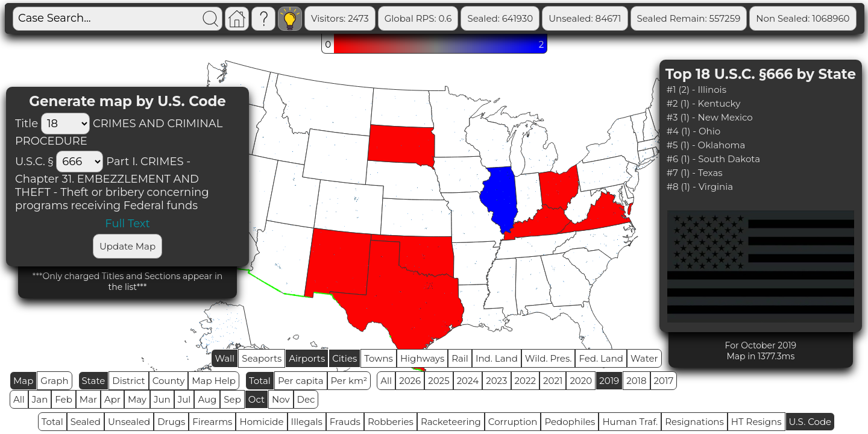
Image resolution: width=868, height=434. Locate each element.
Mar (88, 399)
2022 (525, 381)
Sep (232, 399)
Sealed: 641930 (500, 18)
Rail (460, 358)
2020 (581, 381)
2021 (553, 381)
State (94, 381)
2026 (410, 381)
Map (23, 381)
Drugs (171, 422)
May (137, 399)
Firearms (212, 422)
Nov (281, 399)
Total (260, 381)
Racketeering (451, 422)
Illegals (307, 422)
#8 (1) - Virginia (700, 187)
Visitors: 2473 (340, 18)
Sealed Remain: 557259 (689, 18)
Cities (344, 358)
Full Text (127, 224)
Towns (379, 358)
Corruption (513, 422)
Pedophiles (570, 422)
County (169, 381)
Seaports (262, 358)
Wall (225, 358)
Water (644, 358)
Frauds (345, 422)
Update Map (127, 246)
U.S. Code (810, 422)
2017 (664, 381)
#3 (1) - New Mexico (710, 117)
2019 (609, 381)
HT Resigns (756, 422)
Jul (184, 399)
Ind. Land (497, 358)
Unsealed (129, 422)
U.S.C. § (34, 162)
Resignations (694, 422)
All (386, 381)
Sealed (86, 422)
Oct (256, 399)
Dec (306, 399)
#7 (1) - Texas (695, 173)
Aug (207, 399)
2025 (439, 381)
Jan (40, 399)
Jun (162, 399)
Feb (63, 399)
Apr (112, 399)
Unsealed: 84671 (585, 18)
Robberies (391, 422)
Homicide (261, 422)
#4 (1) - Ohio (693, 131)
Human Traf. (630, 422)
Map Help (214, 381)
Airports (307, 358)
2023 (496, 381)
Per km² (349, 381)
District (128, 381)
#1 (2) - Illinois (697, 90)
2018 (636, 381)
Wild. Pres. (549, 358)
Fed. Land (601, 358)
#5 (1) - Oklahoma (706, 145)
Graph (54, 381)
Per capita (301, 381)
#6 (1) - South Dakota (713, 159)
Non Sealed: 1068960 (803, 18)
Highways (422, 358)
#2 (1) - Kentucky (704, 103)
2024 (468, 381)
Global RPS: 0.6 (418, 18)
